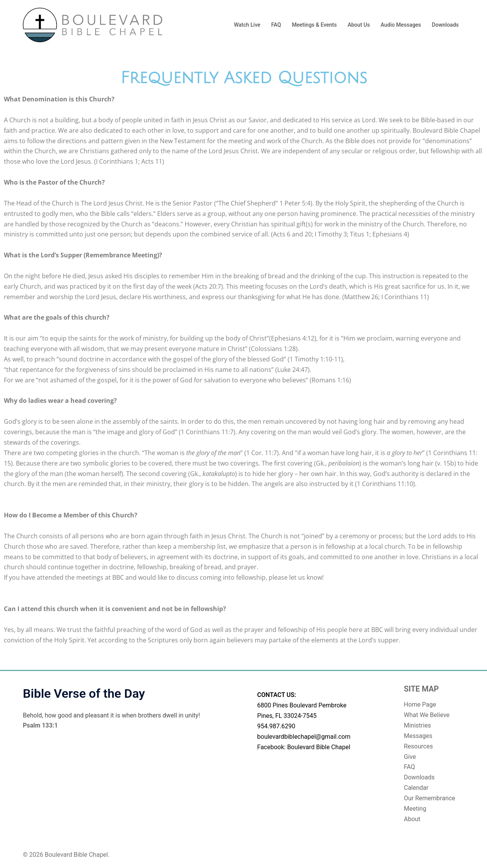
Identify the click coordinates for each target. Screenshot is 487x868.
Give (410, 757)
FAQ (276, 25)
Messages (418, 736)
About (412, 819)
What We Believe (427, 715)
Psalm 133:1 (40, 725)
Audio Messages (401, 25)
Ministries (417, 725)
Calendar (416, 788)
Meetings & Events (314, 25)
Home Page (420, 705)
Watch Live (247, 25)
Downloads (445, 25)
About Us (359, 25)
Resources (418, 746)
